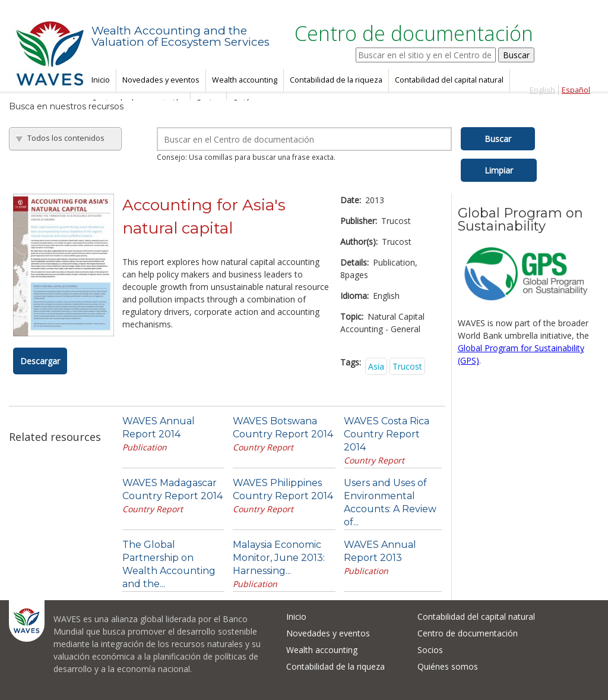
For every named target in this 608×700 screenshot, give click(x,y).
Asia (376, 366)
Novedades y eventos (161, 80)
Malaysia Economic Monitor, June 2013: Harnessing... (279, 558)
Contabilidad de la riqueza (336, 80)
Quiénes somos (448, 666)
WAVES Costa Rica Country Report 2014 (387, 434)
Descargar (40, 361)
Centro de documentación (468, 633)
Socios (430, 650)
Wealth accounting (245, 80)
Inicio (101, 80)
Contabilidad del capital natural (449, 80)
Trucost (407, 366)
